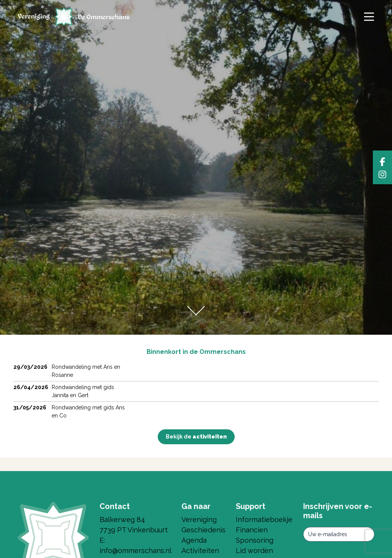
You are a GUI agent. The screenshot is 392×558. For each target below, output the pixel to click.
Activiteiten (200, 551)
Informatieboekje (264, 520)
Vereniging (199, 520)
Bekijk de (196, 437)
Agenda (194, 540)
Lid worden (254, 551)
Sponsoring (255, 540)
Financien (252, 530)
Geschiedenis (203, 530)
